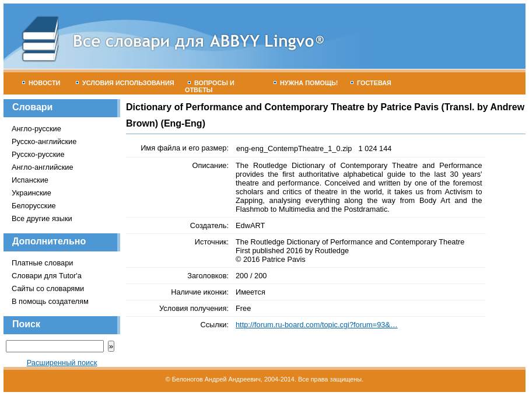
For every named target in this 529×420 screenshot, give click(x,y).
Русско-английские (44, 141)
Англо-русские (36, 129)
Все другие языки (42, 218)
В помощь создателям (50, 301)
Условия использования (125, 83)
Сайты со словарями (48, 288)
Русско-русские (38, 154)
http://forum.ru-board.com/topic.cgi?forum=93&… (317, 325)
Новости (41, 83)
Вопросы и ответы (210, 86)
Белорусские (34, 206)
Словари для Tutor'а (47, 276)
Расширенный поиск (62, 363)
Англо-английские (43, 167)
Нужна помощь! (306, 83)
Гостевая (371, 83)
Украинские (31, 193)
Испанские (30, 180)
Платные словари (42, 263)
